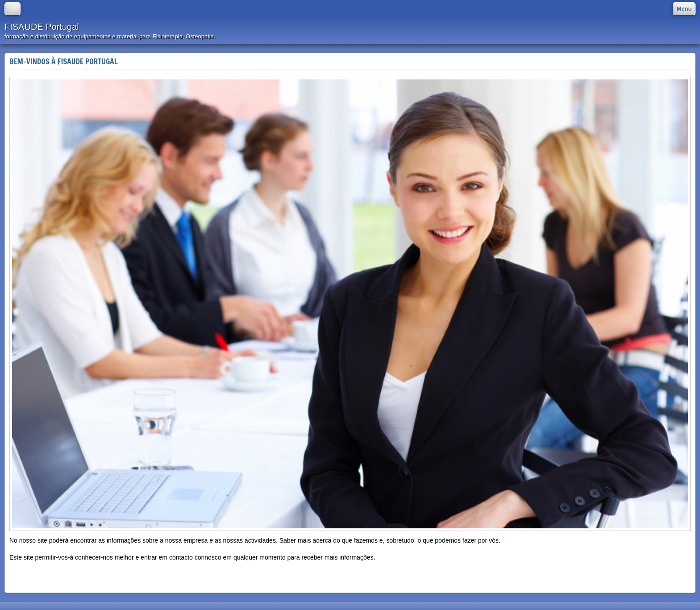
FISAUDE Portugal (42, 27)
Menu (684, 9)
